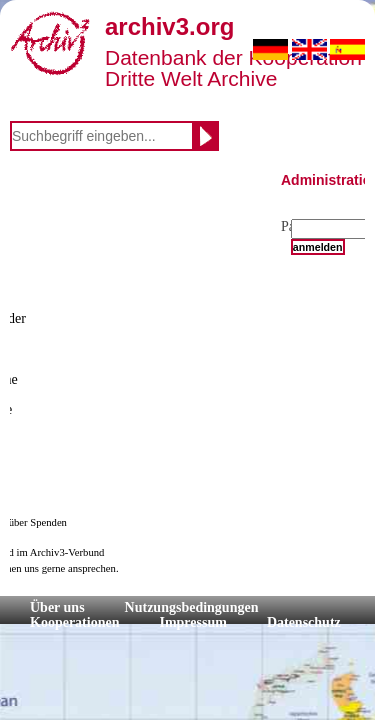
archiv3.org (169, 26)
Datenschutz (304, 622)
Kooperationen (74, 622)
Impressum (192, 622)
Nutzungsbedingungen (192, 607)
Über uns (57, 607)
